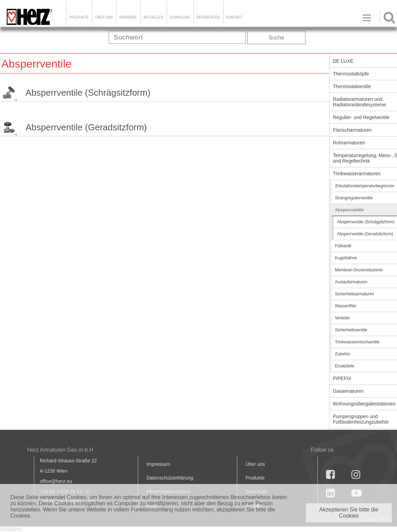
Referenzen (208, 17)
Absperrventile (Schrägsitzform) (88, 93)
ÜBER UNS (104, 17)
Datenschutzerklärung (170, 478)
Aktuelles (153, 17)
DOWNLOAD (180, 17)
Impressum (158, 464)
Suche (276, 38)
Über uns (255, 464)
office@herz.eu (56, 481)
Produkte (79, 17)
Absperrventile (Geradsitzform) (86, 127)
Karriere (128, 17)
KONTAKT (234, 17)
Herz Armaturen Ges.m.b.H (60, 450)
